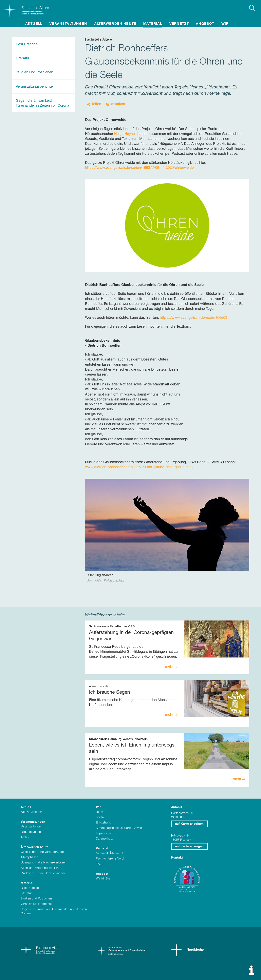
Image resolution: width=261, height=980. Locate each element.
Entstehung (104, 823)
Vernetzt (179, 24)
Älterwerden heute (115, 24)
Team (100, 812)
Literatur (23, 58)
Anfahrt (177, 807)
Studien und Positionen (35, 72)
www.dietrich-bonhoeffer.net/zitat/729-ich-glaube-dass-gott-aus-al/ (139, 467)
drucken (118, 104)
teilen (97, 104)
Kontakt (101, 817)
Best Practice (27, 44)
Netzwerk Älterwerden (111, 853)
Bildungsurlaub (31, 832)
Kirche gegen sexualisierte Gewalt (119, 828)
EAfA (99, 864)
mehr (169, 667)
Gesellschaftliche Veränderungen (43, 852)
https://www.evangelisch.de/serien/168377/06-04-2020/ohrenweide (139, 168)
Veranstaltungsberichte (34, 87)
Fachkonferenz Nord (110, 859)
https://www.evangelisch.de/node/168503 (194, 318)
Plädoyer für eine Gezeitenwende (43, 873)
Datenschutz (104, 839)
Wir (225, 24)
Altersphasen (30, 857)
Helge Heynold (126, 134)
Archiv (25, 837)
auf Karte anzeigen (189, 824)
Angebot (205, 24)
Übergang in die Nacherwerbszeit (44, 863)
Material (153, 24)
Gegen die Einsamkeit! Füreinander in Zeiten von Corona (43, 103)
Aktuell (34, 24)
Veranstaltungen (68, 24)
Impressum (104, 833)
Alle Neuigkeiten (32, 812)
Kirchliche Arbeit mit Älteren (40, 868)
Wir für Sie (103, 879)
